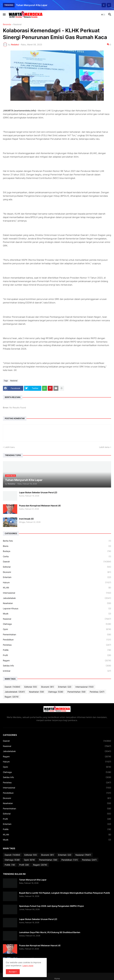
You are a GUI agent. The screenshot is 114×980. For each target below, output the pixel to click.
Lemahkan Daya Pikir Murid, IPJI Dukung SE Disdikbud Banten (50, 932)
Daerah (57, 562)
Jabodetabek (57, 598)
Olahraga (57, 624)
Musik (57, 614)
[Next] (109, 5)
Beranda (7, 24)
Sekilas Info (57, 666)
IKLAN (57, 588)
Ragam (57, 661)
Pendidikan (57, 640)
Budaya (57, 551)
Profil (57, 655)
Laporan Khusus (57, 609)
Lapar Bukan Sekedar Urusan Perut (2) (38, 492)
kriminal (57, 671)
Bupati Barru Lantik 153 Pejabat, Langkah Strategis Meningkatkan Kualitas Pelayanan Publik (65, 893)
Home (57, 978)
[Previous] (104, 5)
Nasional (17, 24)
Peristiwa (57, 645)
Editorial (57, 567)
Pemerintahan (57, 635)
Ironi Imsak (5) (26, 519)
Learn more (28, 965)
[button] (4, 15)
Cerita (57, 556)
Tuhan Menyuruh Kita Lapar (32, 5)
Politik (57, 650)
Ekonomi (57, 572)
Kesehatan (57, 603)
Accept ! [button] (13, 972)
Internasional (57, 593)
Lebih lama (104, 447)
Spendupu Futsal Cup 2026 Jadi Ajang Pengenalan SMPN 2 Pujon (52, 906)
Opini (57, 629)
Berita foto (57, 541)
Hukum (57, 583)
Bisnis (57, 546)
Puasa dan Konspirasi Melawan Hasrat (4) (40, 506)
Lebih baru (10, 447)
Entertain (57, 577)
